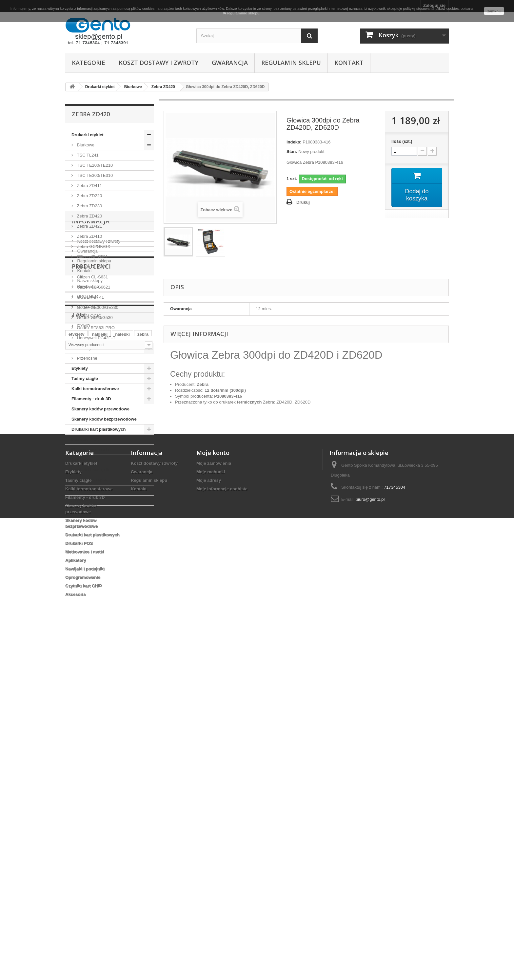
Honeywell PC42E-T (96, 338)
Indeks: (294, 142)
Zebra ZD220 (89, 196)
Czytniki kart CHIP (90, 490)
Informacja (91, 525)
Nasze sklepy (89, 582)
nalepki (122, 727)
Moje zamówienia (214, 808)
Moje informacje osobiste (222, 833)
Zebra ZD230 (89, 206)
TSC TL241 (87, 155)
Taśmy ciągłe (85, 378)
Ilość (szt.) (402, 141)
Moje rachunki (211, 816)
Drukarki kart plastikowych (99, 429)
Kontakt (349, 63)
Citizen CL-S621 (92, 267)
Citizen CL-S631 (92, 277)
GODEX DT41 (90, 297)
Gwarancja (230, 63)
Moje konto (213, 797)
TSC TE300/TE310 (94, 175)
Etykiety (80, 368)
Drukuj (303, 202)
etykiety (76, 727)
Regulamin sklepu (291, 63)
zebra (143, 727)
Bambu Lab (88, 624)
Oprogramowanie (89, 480)
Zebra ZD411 (89, 186)
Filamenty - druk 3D (91, 399)
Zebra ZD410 (89, 236)
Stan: (292, 151)
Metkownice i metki (91, 450)
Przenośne (87, 358)
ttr (88, 737)
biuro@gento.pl (370, 844)
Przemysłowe (89, 348)
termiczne (132, 737)
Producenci (91, 607)
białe (73, 737)
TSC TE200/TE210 (94, 165)
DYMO (83, 664)
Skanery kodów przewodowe (100, 409)
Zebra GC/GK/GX (93, 246)
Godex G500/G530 (94, 318)
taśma (75, 747)
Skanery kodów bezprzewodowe (104, 419)
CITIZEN (85, 644)
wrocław (106, 737)
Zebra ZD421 (89, 226)
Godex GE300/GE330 (97, 307)
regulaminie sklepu (243, 13)
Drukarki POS (85, 439)
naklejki (100, 727)
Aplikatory (82, 460)
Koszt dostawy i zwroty (158, 63)
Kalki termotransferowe (95, 389)
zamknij (494, 11)
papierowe (99, 747)
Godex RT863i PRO (95, 328)
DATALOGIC (89, 654)
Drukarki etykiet (88, 135)
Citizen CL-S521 (92, 257)
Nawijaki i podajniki (91, 470)
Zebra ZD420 (89, 216)
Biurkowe (85, 145)
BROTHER (87, 634)
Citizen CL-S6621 (93, 287)
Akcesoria (82, 500)
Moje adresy (209, 825)
